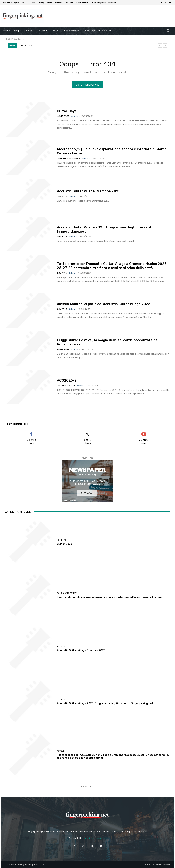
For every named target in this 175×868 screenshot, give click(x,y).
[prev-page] (7, 411)
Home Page (63, 117)
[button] (168, 31)
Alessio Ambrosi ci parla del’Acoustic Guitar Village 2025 (104, 304)
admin (75, 117)
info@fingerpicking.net (94, 838)
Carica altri (88, 787)
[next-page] (12, 411)
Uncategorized (66, 386)
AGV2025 (62, 197)
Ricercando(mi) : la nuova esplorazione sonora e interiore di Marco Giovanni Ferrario (110, 597)
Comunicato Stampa (68, 159)
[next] (165, 46)
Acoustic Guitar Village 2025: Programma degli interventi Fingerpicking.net (105, 703)
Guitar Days (26, 46)
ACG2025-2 (67, 381)
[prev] (160, 46)
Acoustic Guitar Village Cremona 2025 (89, 191)
